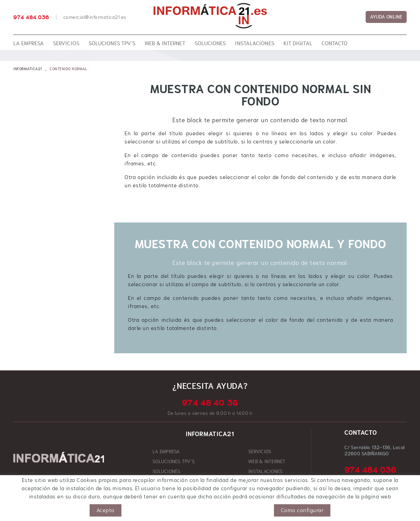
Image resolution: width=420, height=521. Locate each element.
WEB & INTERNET (267, 461)
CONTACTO (260, 481)
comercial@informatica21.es (95, 17)
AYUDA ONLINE (386, 17)
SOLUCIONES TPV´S (174, 461)
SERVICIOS (260, 452)
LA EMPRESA (166, 452)
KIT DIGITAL (165, 481)
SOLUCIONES (167, 471)
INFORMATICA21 (28, 69)
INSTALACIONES (265, 471)
